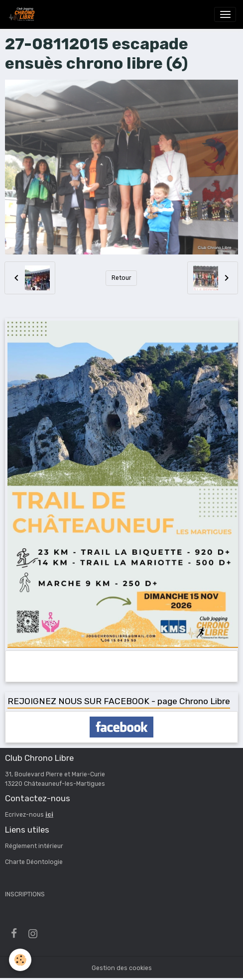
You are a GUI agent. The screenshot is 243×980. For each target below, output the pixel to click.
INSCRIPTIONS (25, 894)
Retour (121, 278)
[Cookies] (20, 960)
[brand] (23, 14)
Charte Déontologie (34, 862)
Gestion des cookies (122, 968)
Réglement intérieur (34, 846)
